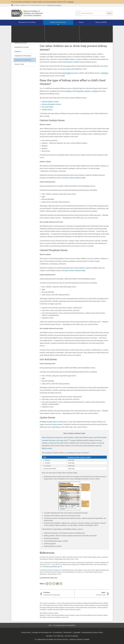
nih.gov (71, 2)
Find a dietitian (100, 113)
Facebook (50, 584)
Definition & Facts (21, 43)
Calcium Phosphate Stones (51, 104)
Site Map (49, 636)
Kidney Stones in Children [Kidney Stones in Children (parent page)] (22, 37)
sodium (69, 91)
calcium (87, 91)
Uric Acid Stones (47, 107)
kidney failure (70, 59)
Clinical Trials (19, 64)
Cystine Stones (47, 110)
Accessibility (57, 632)
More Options (61, 584)
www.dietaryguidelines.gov (52, 567)
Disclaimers (68, 632)
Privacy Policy (26, 632)
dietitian (105, 73)
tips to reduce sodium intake (75, 178)
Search (109, 13)
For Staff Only (59, 636)
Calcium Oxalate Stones (50, 102)
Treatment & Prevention (23, 56)
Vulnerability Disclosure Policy (92, 632)
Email (57, 584)
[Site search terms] (93, 13)
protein (80, 91)
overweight (67, 73)
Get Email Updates (72, 636)
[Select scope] (78, 13)
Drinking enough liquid (48, 422)
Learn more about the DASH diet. (70, 69)
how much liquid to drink (69, 62)
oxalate (95, 91)
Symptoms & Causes (22, 47)
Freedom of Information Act (42, 632)
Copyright (77, 632)
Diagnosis (18, 51)
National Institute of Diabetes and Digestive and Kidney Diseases (84, 603)
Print (47, 584)
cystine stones (57, 424)
